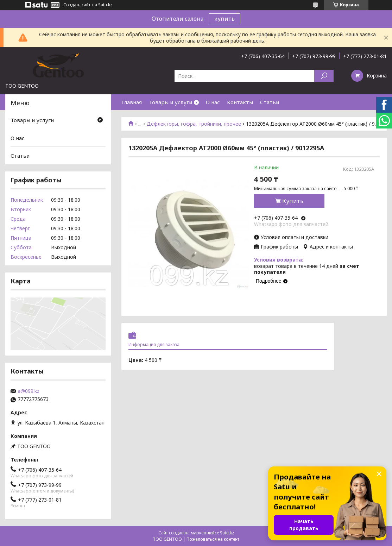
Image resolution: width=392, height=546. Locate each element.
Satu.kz (227, 533)
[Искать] (324, 76)
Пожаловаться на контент (213, 539)
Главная (132, 102)
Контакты (240, 102)
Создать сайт (77, 5)
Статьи (270, 102)
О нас (213, 102)
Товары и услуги (170, 102)
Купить (293, 201)
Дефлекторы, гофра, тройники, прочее (194, 124)
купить (225, 19)
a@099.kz (29, 391)
